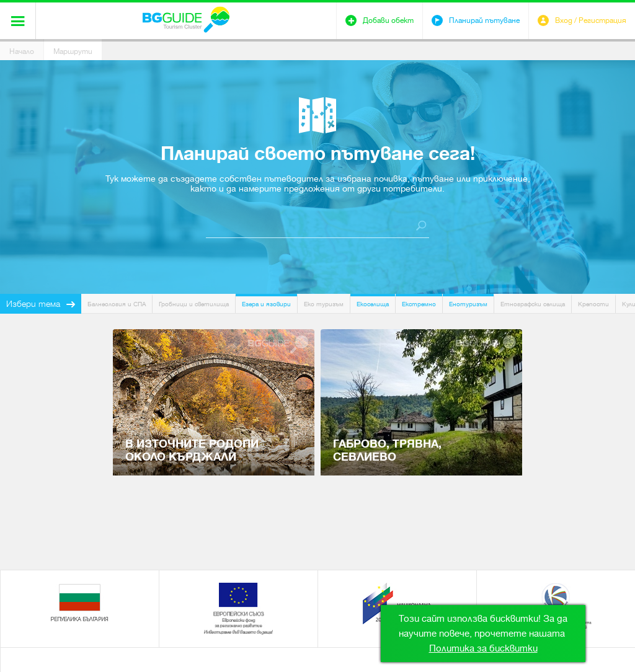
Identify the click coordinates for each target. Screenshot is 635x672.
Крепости (593, 304)
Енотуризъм (468, 304)
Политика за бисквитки (483, 648)
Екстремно (419, 304)
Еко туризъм (324, 304)
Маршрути (73, 51)
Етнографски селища (533, 304)
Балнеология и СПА (117, 304)
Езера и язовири (266, 304)
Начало (22, 51)
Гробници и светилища (194, 304)
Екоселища (373, 304)
